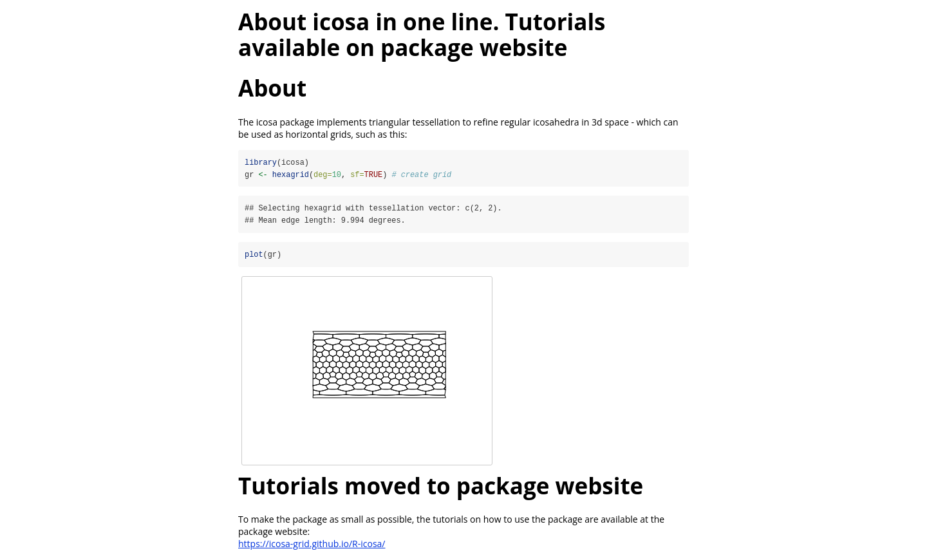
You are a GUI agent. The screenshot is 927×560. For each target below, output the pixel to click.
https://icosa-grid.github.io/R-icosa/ (312, 544)
